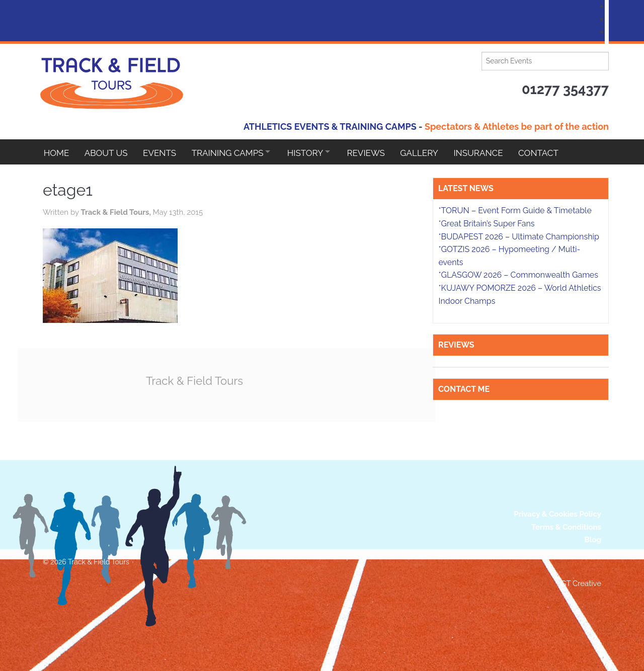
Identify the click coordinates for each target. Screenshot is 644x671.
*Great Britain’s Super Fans (486, 224)
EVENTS (163, 152)
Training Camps (232, 152)
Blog (593, 540)
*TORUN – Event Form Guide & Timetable (515, 211)
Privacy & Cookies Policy (557, 514)
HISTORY (312, 152)
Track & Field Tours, (116, 212)
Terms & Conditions (566, 527)
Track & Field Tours (196, 381)
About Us (108, 152)
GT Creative (581, 583)
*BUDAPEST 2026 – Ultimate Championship (518, 237)
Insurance (492, 152)
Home (57, 152)
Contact (553, 152)
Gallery (431, 152)
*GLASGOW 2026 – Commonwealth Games (518, 275)
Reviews (376, 152)
